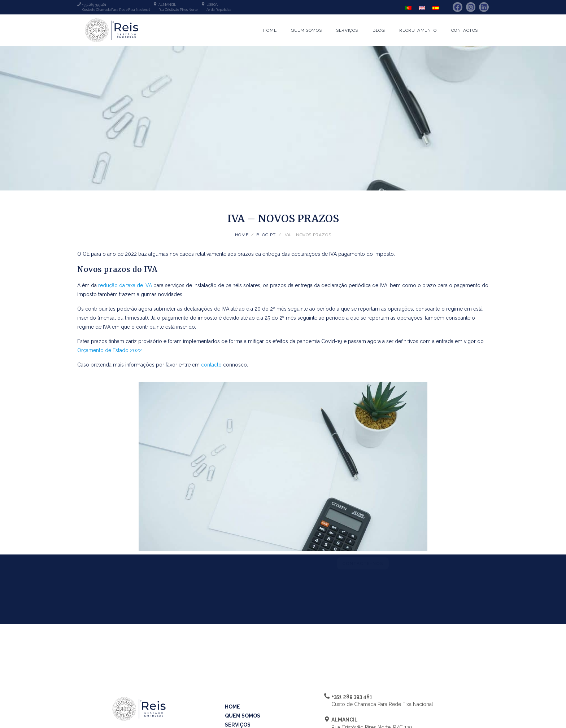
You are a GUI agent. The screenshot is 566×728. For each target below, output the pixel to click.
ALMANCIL (167, 5)
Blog (379, 30)
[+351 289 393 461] (79, 4)
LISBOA (212, 5)
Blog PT (266, 235)
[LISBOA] (203, 4)
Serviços (347, 30)
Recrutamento (418, 30)
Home (270, 30)
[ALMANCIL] (155, 4)
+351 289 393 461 (94, 5)
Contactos (465, 30)
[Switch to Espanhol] (436, 8)
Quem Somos (306, 30)
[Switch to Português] (408, 8)
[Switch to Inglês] (422, 8)
